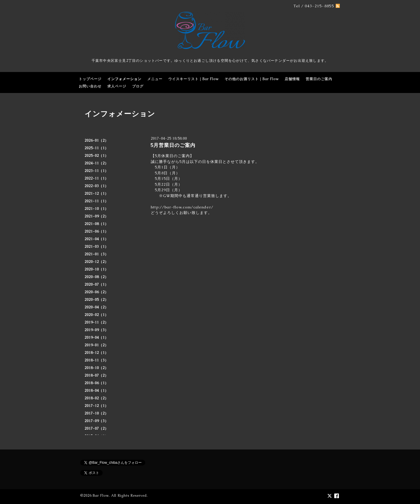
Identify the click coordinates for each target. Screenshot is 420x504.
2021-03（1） (97, 247)
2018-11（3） (97, 360)
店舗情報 (292, 79)
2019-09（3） (97, 330)
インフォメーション (124, 79)
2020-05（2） (97, 300)
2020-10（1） (97, 269)
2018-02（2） (97, 398)
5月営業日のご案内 (173, 145)
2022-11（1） (97, 178)
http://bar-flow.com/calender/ (182, 207)
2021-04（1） (97, 239)
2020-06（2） (97, 292)
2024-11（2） (97, 163)
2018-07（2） (97, 375)
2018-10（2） (97, 368)
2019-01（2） (97, 345)
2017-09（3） (97, 421)
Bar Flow (101, 496)
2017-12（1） (97, 406)
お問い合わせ (90, 86)
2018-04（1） (97, 391)
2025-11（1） (97, 148)
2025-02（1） (97, 156)
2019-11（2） (97, 322)
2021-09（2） (97, 216)
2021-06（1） (97, 231)
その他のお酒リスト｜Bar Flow (252, 79)
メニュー (155, 79)
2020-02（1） (97, 315)
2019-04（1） (97, 338)
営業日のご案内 (319, 79)
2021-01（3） (97, 254)
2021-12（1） (97, 194)
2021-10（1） (97, 209)
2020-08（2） (97, 277)
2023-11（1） (97, 171)
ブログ (138, 86)
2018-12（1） (97, 353)
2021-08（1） (97, 224)
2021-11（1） (97, 201)
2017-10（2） (97, 413)
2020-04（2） (97, 307)
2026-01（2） (97, 141)
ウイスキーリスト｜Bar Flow (194, 79)
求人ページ (117, 86)
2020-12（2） (97, 262)
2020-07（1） (97, 285)
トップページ (90, 79)
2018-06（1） (97, 383)
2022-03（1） (97, 186)
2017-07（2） (97, 429)
